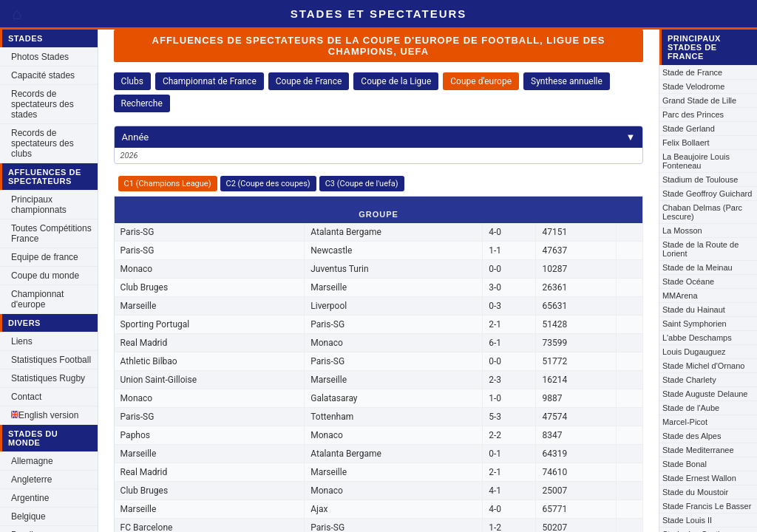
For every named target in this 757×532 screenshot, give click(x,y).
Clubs (132, 81)
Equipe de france (45, 257)
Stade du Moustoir (695, 492)
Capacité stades (43, 75)
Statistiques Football (51, 360)
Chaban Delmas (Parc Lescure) (702, 212)
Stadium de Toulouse (700, 180)
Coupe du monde (45, 276)
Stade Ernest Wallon (699, 478)
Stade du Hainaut (694, 310)
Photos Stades (40, 57)
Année (379, 137)
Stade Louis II (687, 520)
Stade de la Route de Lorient (700, 249)
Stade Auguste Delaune (705, 394)
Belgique (28, 516)
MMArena (680, 296)
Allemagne (32, 461)
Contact (26, 397)
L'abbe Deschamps (697, 338)
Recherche (142, 103)
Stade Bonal (685, 464)
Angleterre (31, 480)
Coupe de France (309, 81)
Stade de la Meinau (697, 267)
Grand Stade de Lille (699, 100)
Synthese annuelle (567, 81)
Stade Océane (688, 282)
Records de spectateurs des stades (43, 104)
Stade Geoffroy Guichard (707, 194)
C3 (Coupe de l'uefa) (362, 184)
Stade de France (692, 72)
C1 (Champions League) (168, 184)
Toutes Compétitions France (51, 233)
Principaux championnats (39, 205)
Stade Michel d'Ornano (704, 366)
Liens (22, 341)
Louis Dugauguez (694, 352)
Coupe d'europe (481, 81)
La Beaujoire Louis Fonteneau (696, 161)
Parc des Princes (693, 115)
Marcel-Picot (685, 422)
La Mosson (682, 231)
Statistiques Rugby (48, 378)
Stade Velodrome (693, 86)
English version (45, 415)
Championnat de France (210, 81)
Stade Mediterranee (698, 450)
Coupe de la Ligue (396, 81)
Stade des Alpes (692, 436)
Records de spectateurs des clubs (43, 143)
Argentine (30, 498)
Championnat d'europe (37, 299)
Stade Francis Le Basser (707, 506)
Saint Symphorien (695, 324)
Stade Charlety (689, 380)
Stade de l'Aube (691, 408)
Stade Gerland (689, 129)
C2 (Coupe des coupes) (268, 184)
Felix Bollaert (686, 143)
